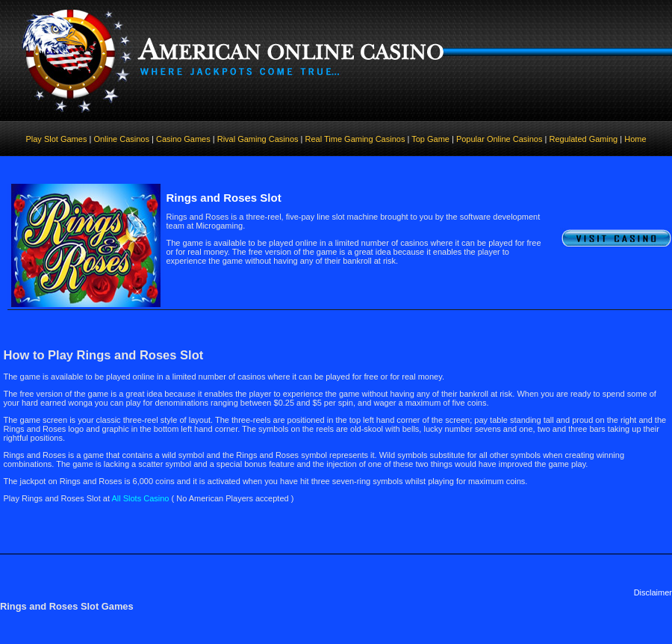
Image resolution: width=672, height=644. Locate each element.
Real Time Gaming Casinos (355, 139)
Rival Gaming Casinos (258, 139)
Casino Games (182, 139)
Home (635, 139)
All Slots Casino (140, 498)
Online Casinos (122, 139)
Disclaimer (653, 592)
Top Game (430, 139)
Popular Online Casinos (500, 139)
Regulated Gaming (583, 139)
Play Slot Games (56, 139)
